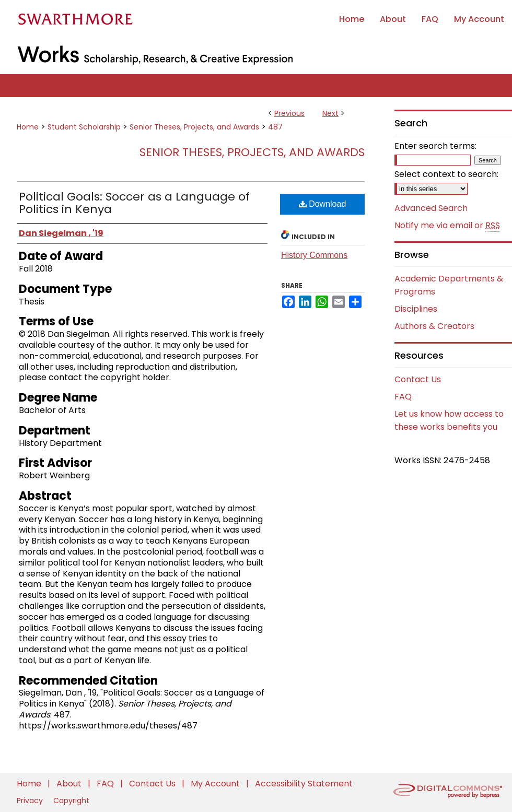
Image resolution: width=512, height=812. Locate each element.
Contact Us (418, 379)
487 (275, 127)
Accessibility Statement (304, 784)
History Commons (314, 255)
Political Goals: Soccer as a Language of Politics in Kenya (134, 203)
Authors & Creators (434, 326)
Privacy (31, 801)
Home (28, 127)
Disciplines (416, 309)
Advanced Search (431, 208)
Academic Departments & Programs (449, 285)
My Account (216, 784)
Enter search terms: (435, 146)
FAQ (403, 397)
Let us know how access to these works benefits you (449, 420)
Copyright (71, 801)
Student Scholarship (84, 127)
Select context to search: (446, 174)
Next (330, 113)
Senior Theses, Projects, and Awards (194, 127)
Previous (289, 113)
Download (323, 204)
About (70, 784)
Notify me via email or (447, 226)
